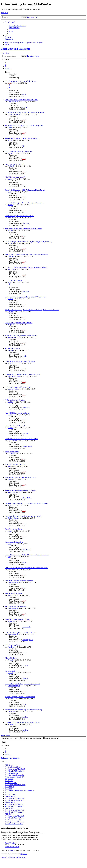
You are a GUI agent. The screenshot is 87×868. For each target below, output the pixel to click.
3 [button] (5, 67)
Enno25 (10, 595)
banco (10, 83)
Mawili (10, 231)
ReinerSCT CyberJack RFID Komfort (18, 619)
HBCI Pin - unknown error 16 (15, 177)
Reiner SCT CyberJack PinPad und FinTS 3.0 (20, 632)
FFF (9, 466)
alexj (24, 94)
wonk (24, 356)
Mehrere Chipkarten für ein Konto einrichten (20, 697)
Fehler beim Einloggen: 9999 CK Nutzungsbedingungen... (24, 203)
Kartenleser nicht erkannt (13, 280)
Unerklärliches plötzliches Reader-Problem (19, 216)
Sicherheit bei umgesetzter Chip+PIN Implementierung (23, 710)
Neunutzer (26, 408)
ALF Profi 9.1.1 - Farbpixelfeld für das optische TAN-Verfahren (26, 254)
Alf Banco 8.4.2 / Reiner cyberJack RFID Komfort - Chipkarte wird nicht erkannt (32, 310)
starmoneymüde (13, 102)
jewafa (10, 531)
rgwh (10, 192)
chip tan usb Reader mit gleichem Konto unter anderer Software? (27, 267)
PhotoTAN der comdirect (13, 529)
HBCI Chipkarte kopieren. (14, 594)
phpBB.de (24, 854)
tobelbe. (25, 717)
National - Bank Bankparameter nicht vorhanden (21, 336)
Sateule (10, 299)
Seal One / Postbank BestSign (15, 400)
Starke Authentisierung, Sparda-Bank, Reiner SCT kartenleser (26, 297)
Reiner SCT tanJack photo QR (15, 465)
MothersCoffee (13, 389)
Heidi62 (11, 673)
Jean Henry (12, 454)
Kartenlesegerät (10, 671)
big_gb (10, 243)
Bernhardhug (12, 256)
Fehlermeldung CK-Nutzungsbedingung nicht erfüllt (22, 684)
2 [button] (5, 65)
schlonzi (11, 312)
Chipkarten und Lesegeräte (15, 49)
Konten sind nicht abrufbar (14, 542)
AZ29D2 (25, 107)
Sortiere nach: (32, 738)
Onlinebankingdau (14, 686)
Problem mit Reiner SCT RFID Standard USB (20, 477)
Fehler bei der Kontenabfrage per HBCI (18, 387)
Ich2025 (11, 153)
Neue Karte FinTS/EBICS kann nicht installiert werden (23, 229)
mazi (9, 544)
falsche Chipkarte (11, 658)
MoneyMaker (12, 492)
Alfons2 (10, 660)
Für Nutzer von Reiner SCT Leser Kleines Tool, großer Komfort (26, 503)
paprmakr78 (12, 621)
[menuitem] (17, 26)
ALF (24, 120)
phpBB (11, 850)
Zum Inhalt (5, 13)
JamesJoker (12, 712)
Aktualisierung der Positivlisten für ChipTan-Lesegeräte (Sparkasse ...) (28, 242)
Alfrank (10, 205)
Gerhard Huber (13, 518)
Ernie (24, 704)
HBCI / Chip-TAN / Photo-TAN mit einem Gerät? (22, 100)
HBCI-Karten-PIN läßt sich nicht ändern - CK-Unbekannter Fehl (26, 568)
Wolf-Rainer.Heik (14, 376)
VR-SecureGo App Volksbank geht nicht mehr (20, 490)
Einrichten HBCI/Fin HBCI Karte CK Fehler (20, 361)
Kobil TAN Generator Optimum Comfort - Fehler (21, 439)
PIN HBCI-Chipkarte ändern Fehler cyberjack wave (22, 723)
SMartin (11, 428)
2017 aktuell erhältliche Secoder (16, 606)
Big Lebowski (13, 441)
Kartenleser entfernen (12, 452)
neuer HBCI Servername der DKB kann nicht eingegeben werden (27, 555)
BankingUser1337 (14, 337)
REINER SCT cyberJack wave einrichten (19, 323)
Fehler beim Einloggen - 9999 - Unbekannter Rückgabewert (25, 190)
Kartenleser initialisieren (13, 645)
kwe (9, 479)
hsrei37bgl (11, 218)
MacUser (11, 570)
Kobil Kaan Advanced (12, 349)
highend (11, 179)
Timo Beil (26, 223)
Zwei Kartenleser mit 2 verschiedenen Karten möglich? (23, 516)
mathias (10, 402)
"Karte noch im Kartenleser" (14, 164)
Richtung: (52, 738)
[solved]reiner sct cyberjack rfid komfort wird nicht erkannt (25, 113)
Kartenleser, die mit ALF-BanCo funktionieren (20, 81)
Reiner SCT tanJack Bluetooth (15, 426)
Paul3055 (11, 166)
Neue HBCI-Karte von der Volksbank (17, 413)
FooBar (10, 350)
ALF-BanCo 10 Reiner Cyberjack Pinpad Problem (22, 138)
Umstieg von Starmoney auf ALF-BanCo (19, 151)
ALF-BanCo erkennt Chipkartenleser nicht (19, 581)
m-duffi (10, 415)
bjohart (10, 140)
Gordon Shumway (14, 114)
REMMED (12, 363)
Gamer (10, 127)
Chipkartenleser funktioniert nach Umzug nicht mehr (23, 374)
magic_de (11, 325)
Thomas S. (26, 433)
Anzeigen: (11, 738)
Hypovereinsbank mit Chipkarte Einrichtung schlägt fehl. (24, 125)
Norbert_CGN (13, 699)
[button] (8, 68)
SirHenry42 (26, 549)
